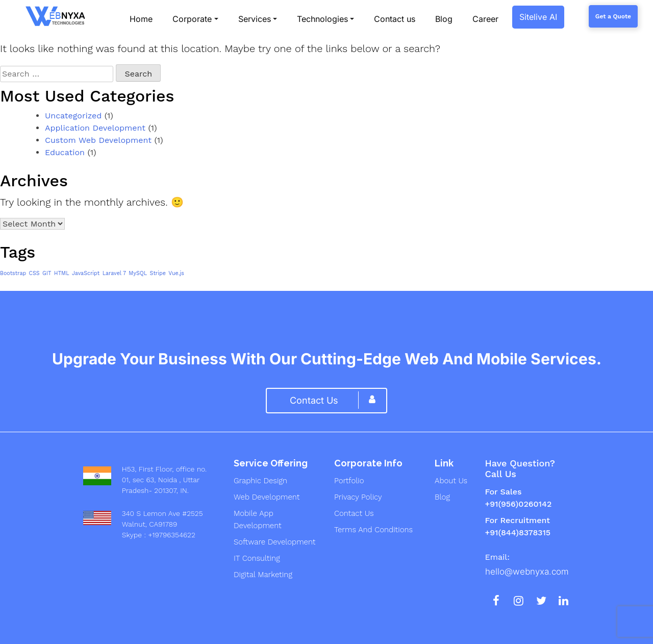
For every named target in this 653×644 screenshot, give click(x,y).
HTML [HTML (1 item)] (62, 273)
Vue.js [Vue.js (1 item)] (176, 273)
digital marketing (263, 575)
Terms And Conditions (373, 530)
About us (451, 481)
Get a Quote (613, 16)
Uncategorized (73, 116)
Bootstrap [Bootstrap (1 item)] (13, 273)
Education (65, 152)
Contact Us (354, 513)
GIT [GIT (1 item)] (47, 273)
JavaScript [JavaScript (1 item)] (86, 273)
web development (267, 497)
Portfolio (349, 481)
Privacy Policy (358, 497)
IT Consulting (257, 558)
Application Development (95, 128)
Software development (274, 542)
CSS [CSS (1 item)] (34, 273)
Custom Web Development (98, 140)
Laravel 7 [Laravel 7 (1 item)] (114, 273)
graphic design (260, 481)
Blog (442, 497)
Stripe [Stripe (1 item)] (158, 273)
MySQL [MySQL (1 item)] (138, 273)
